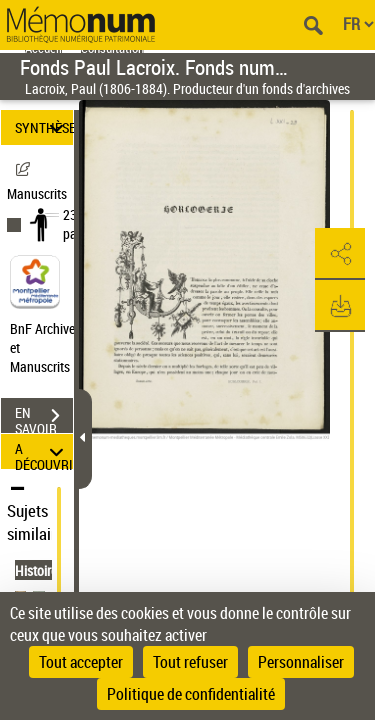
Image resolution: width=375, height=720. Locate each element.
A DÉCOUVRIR (44, 451)
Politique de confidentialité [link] (191, 694)
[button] (340, 254)
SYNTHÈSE (44, 127)
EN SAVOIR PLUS (44, 418)
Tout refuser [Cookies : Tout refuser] (190, 662)
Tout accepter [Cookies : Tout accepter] (81, 662)
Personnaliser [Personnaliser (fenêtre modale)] (301, 662)
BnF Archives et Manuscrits (48, 347)
